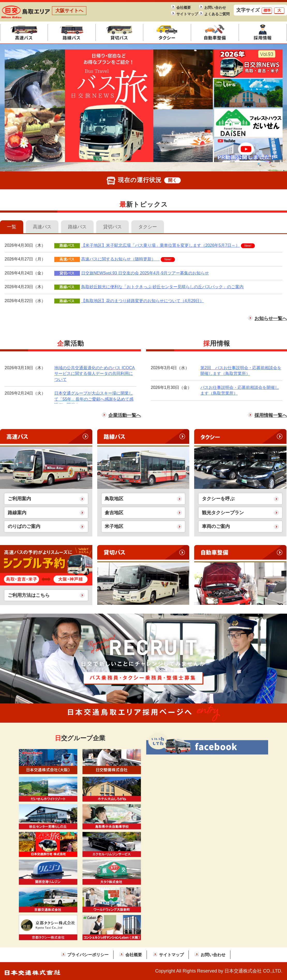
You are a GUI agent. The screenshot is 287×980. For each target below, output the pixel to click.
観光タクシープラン (223, 513)
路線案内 (17, 513)
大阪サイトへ (69, 11)
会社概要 (184, 8)
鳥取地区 (114, 499)
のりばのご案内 (24, 526)
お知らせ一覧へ (271, 318)
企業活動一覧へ (125, 415)
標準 (267, 10)
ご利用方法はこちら (29, 595)
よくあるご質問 (216, 14)
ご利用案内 (19, 499)
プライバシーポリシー (88, 955)
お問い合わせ (215, 8)
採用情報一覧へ (271, 415)
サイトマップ (187, 14)
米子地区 (114, 526)
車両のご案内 (216, 526)
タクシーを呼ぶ (218, 499)
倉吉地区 (114, 513)
